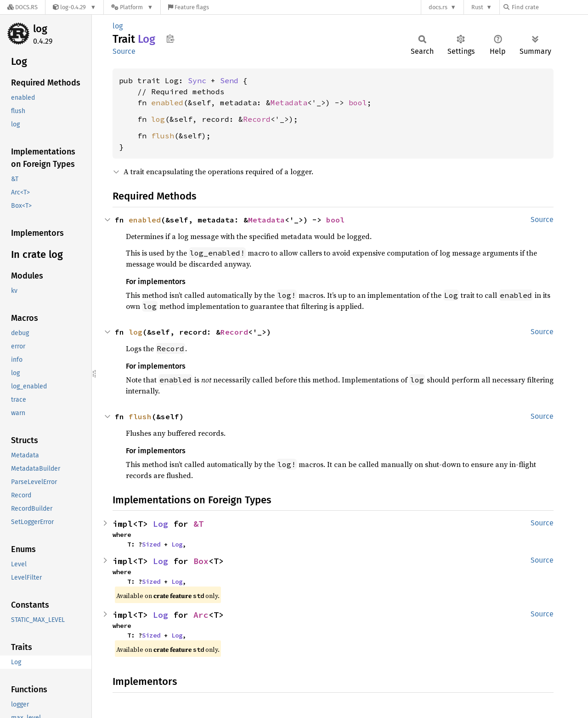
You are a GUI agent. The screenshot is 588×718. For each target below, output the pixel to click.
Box (201, 561)
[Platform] (132, 7)
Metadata (289, 103)
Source (124, 51)
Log (161, 524)
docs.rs (438, 7)
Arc (201, 615)
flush (163, 136)
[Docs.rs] (23, 7)
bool (358, 103)
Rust (477, 7)
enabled (167, 103)
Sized (151, 544)
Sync (197, 80)
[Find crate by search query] (549, 7)
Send (229, 80)
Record (257, 119)
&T (198, 524)
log (40, 29)
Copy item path (170, 39)
